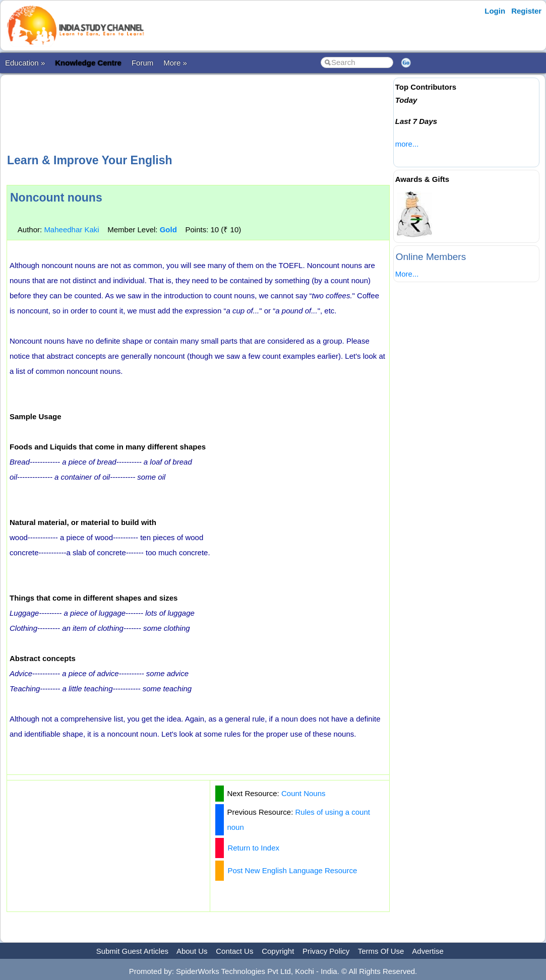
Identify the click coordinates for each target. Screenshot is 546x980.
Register (526, 11)
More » (175, 63)
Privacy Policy (326, 951)
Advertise (428, 951)
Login (495, 11)
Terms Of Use (381, 951)
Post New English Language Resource (292, 870)
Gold (168, 230)
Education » (25, 63)
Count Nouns (304, 793)
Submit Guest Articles (132, 951)
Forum (142, 63)
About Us (192, 951)
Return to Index (253, 848)
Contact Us (234, 951)
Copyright (278, 951)
